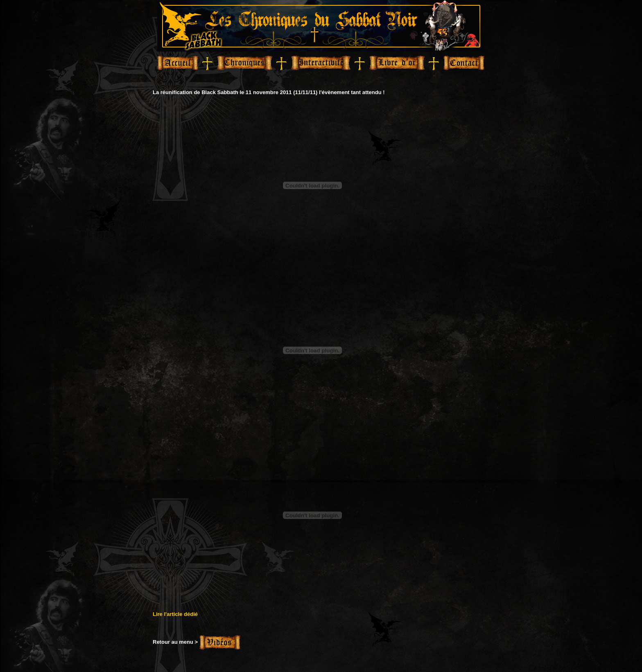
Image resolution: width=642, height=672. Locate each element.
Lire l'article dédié (175, 614)
